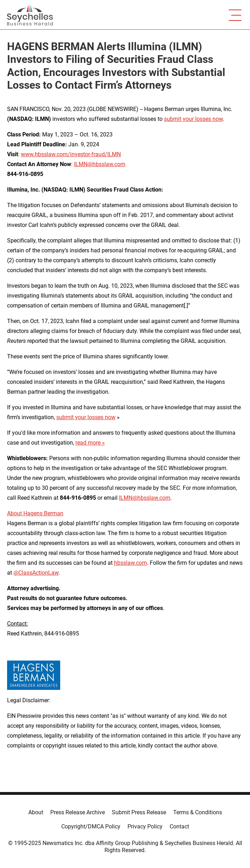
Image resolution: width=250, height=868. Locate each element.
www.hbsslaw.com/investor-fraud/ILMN (71, 154)
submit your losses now (193, 119)
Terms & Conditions (198, 812)
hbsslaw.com (130, 563)
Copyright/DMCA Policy (91, 826)
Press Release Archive (78, 812)
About (36, 812)
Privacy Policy (145, 826)
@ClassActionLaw (36, 573)
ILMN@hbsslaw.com (100, 164)
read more (88, 443)
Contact (179, 826)
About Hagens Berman (35, 513)
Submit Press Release (139, 812)
